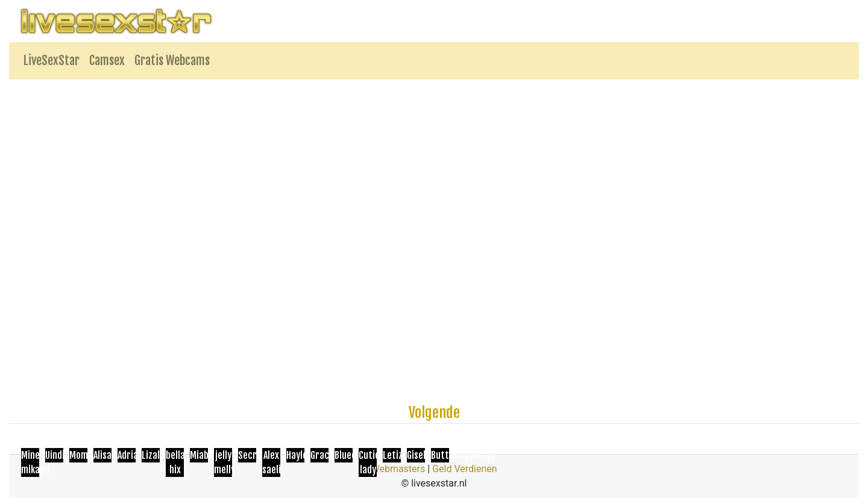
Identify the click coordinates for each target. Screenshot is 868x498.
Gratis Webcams (172, 61)
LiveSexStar (52, 61)
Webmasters (398, 469)
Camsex (107, 61)
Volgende (434, 412)
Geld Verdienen (464, 469)
